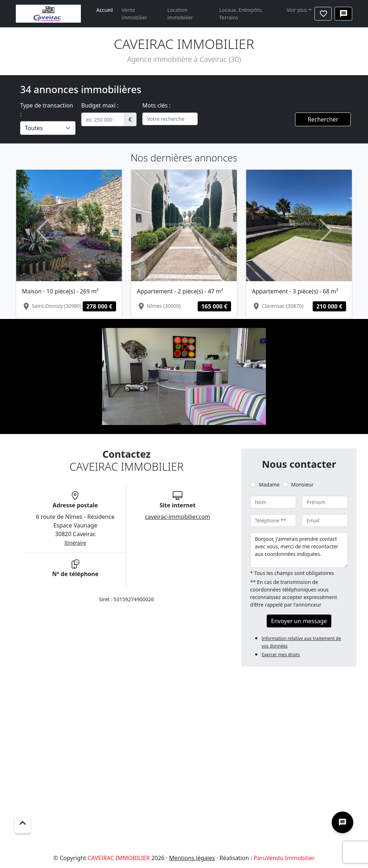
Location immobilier (180, 14)
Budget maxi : (100, 105)
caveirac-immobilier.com (178, 517)
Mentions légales (192, 858)
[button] (43, 230)
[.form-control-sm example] (103, 119)
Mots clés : (157, 105)
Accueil (105, 10)
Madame (269, 485)
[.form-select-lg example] (48, 128)
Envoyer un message (299, 621)
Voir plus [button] (297, 10)
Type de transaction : (47, 110)
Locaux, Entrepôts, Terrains (241, 14)
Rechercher (323, 119)
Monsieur (302, 485)
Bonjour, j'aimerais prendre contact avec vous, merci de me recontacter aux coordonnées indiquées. (299, 550)
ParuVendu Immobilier (284, 858)
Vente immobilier (134, 14)
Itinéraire (75, 543)
